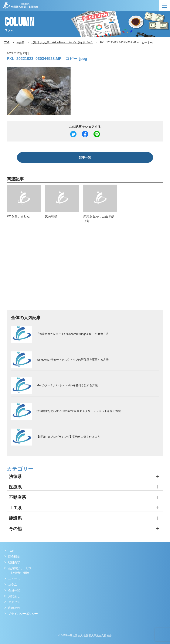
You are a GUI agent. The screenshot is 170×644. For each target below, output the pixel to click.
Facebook (8, 622)
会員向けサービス (20, 568)
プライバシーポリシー (23, 614)
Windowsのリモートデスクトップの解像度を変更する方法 (73, 360)
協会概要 (14, 556)
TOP (11, 551)
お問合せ (14, 596)
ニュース (14, 579)
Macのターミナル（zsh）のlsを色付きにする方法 (67, 385)
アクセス (14, 602)
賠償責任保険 (20, 573)
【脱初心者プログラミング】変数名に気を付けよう (68, 437)
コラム (13, 585)
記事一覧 (85, 157)
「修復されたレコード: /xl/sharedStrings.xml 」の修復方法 (73, 334)
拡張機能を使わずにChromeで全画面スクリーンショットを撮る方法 (79, 411)
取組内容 (14, 562)
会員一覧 (14, 590)
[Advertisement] (85, 269)
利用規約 (14, 608)
